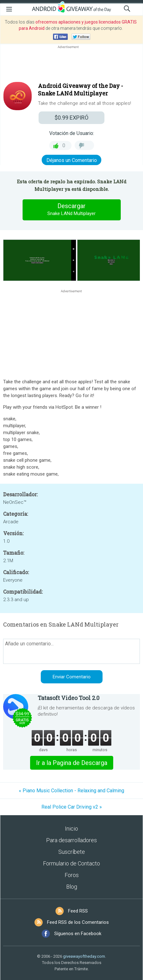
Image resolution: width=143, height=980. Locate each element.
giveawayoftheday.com (84, 956)
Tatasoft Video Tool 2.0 (69, 698)
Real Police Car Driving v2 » (72, 807)
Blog (72, 887)
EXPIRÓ (71, 118)
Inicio (71, 829)
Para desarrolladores (71, 840)
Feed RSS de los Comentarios (78, 922)
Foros (72, 875)
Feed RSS (78, 911)
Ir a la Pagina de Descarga (72, 763)
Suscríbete (72, 852)
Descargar (71, 210)
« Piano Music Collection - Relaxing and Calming (71, 791)
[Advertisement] (71, 65)
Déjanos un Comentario (72, 160)
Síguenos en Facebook (78, 934)
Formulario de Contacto (71, 863)
